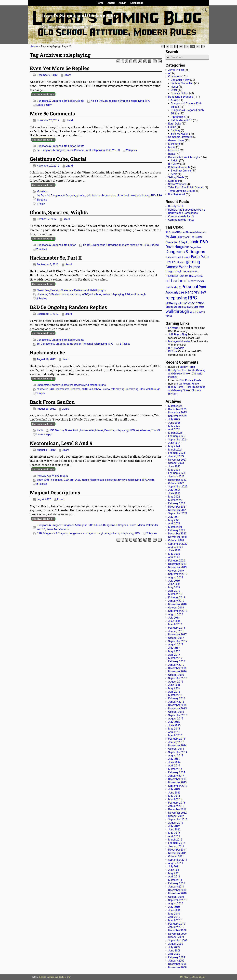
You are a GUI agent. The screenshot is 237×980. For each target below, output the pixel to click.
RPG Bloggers (176, 348)
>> (203, 47)
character (42, 294)
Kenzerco (75, 294)
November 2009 (177, 934)
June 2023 (174, 466)
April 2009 (174, 954)
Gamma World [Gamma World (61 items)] (177, 267)
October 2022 (176, 483)
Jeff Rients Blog (178, 334)
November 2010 (177, 893)
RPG (148, 101)
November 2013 (177, 782)
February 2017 (177, 661)
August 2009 (176, 944)
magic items (112, 533)
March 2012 (175, 840)
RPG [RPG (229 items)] (193, 298)
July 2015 (174, 722)
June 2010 (174, 910)
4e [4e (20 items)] (167, 232)
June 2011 (174, 870)
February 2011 (177, 883)
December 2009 (177, 930)
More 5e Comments (52, 114)
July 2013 (174, 789)
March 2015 (175, 735)
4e (92, 101)
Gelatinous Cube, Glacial (58, 159)
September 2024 (178, 440)
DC (52, 430)
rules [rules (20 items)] (181, 303)
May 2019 (174, 587)
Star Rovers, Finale (191, 380)
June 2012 (174, 830)
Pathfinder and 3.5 (182, 120)
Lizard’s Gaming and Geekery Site (78, 16)
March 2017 (175, 658)
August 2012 (176, 823)
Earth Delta (137, 3)
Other (174, 90)
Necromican (97, 480)
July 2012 (174, 826)
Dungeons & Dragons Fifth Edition (56, 101)
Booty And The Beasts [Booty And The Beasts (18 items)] (190, 237)
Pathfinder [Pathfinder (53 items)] (196, 281)
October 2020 (176, 540)
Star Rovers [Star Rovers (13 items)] (188, 307)
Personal (79, 150)
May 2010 (174, 914)
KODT (85, 294)
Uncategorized (177, 194)
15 (187, 47)
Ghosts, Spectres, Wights (59, 212)
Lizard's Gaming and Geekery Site (55, 977)
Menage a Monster (179, 341)
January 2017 (176, 665)
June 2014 (174, 762)
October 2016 (176, 675)
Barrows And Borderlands (183, 213)
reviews (123, 480)
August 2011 (176, 863)
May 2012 (174, 833)
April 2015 (174, 732)
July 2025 (174, 419)
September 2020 (178, 544)
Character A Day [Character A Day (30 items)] (176, 242)
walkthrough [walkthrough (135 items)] (177, 311)
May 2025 (174, 426)
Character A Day (180, 80)
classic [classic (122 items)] (193, 242)
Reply (41, 204)
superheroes (143, 430)
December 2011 (177, 850)
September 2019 (178, 574)
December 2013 (177, 779)
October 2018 (176, 608)
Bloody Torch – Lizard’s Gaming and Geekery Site (187, 372)
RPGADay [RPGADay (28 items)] (171, 303)
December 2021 (177, 507)
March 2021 (175, 527)
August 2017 (176, 645)
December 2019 (177, 564)
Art (170, 73)
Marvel (99, 430)
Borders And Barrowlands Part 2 (187, 210)
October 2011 (176, 856)
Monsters (42, 191)
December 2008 (177, 964)
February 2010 (177, 924)
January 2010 (176, 927)
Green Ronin (72, 430)
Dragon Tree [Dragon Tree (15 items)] (196, 247)
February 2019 (177, 598)
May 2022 (174, 497)
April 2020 (174, 557)
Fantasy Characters (62, 290)
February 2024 (177, 453)
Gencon (59, 430)
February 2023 (177, 473)
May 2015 (174, 729)
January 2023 (176, 476)
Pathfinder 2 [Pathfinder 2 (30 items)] (173, 287)
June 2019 (174, 584)
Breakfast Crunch (181, 171)
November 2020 (177, 537)
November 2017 (177, 634)
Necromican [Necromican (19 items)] (196, 276)
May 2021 (174, 520)
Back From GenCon (52, 402)
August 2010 (176, 903)
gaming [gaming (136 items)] (193, 262)
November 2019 (177, 567)
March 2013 (175, 799)
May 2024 (174, 446)
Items (174, 174)
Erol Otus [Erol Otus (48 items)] (172, 262)
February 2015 (177, 739)
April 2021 (174, 523)
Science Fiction (180, 93)
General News (176, 140)
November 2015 (177, 708)
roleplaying (137, 101)
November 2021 (177, 510)
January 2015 (176, 742)
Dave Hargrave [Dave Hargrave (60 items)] (177, 247)
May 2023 (174, 470)
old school (123, 195)
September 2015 (178, 715)
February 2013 (177, 803)
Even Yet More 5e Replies (60, 68)
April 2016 (174, 692)
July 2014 (174, 759)
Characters (43, 290)
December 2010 (177, 890)
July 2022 (174, 490)
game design (74, 344)
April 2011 (174, 877)
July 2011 (174, 866)
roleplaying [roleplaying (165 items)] (176, 298)
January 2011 (176, 887)
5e (96, 101)
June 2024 (174, 443)
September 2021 (178, 513)
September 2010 (178, 900)
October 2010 (176, 897)
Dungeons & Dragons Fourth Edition (124, 525)
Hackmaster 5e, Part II (56, 258)
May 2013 (174, 796)
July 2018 (174, 618)
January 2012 (176, 846)
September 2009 (178, 941)
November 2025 (177, 412)
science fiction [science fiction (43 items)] (194, 303)
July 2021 (174, 517)
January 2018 (176, 631)
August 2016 (176, 682)
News (70, 150)
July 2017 (174, 648)
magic (85, 480)
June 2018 (174, 621)
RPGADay (174, 164)
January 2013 (176, 806)
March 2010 (175, 920)
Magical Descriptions (55, 492)
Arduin (122, 3)
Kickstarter (174, 144)
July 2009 (174, 947)
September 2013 (178, 786)
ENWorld (173, 328)
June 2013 (174, 793)
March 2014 (175, 769)
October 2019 (176, 571)
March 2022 (175, 500)
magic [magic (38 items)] (170, 271)
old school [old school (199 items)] (177, 281)
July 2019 (174, 581)
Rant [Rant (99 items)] (189, 292)
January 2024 (176, 456)
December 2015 (177, 705)
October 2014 (176, 749)
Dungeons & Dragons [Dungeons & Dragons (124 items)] (185, 252)
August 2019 (176, 577)
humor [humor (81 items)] (195, 267)
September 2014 (178, 752)
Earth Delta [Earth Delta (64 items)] (200, 257)
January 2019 (176, 601)
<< (163, 47)
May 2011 (174, 873)
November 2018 (177, 604)
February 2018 (177, 628)
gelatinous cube (96, 195)
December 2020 (177, 534)
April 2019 (174, 591)
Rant (88, 150)
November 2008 (177, 967)
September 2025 (178, 416)
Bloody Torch (176, 206)
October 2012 (176, 816)
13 (135, 61)
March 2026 (175, 406)
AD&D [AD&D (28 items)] (179, 232)
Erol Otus (75, 480)
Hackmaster (62, 294)
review (106, 294)
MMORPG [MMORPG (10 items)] (194, 272)
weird (151, 480)
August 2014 (176, 755)
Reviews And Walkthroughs (90, 290)
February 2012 (177, 843)
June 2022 (174, 493)
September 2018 (178, 611)
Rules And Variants (58, 529)
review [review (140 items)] (200, 292)
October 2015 (176, 712)
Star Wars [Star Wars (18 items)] (199, 307)
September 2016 (178, 678)
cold (47, 195)
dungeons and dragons (82, 533)
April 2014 (174, 766)
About (111, 3)
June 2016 (174, 685)
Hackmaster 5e (47, 352)
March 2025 (175, 433)
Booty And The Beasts (50, 480)
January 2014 (176, 776)
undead (154, 245)
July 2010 (174, 907)
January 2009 (176, 961)
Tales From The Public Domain (186, 187)
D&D (101, 101)
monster (111, 195)
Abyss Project (176, 70)
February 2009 (177, 957)
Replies (132, 150)
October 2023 (176, 463)
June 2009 (174, 951)
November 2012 (177, 813)
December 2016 (177, 668)
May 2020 (174, 554)
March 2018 (175, 624)
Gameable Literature (180, 137)
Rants (81, 101)
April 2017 (174, 655)
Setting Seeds (176, 177)
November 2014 (177, 745)
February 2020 (177, 561)
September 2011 (178, 860)
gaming (81, 195)
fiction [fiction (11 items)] (182, 263)
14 (181, 47)
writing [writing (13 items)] (169, 316)
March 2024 (175, 450)
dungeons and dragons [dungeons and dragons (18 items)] (178, 257)
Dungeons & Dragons (118, 101)
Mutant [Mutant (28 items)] (184, 276)
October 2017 (176, 638)
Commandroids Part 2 (181, 220)
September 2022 (178, 487)
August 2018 (176, 614)
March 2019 (175, 594)
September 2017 (178, 641)
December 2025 (177, 409)
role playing (118, 389)
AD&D (174, 100)
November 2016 (177, 671)
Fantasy (176, 130)
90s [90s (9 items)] (173, 232)
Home (100, 3)
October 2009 (176, 937)
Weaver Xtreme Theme (195, 977)
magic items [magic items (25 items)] (182, 271)
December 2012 (177, 809)
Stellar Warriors (177, 184)
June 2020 (174, 550)
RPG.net (173, 351)
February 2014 (177, 772)
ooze (133, 195)
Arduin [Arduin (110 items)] (171, 236)
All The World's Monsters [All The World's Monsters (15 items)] (195, 232)
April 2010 (174, 917)
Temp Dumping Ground (182, 191)
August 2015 (176, 719)
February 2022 (177, 503)
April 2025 (174, 429)
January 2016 (176, 702)
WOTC (116, 150)
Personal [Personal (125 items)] (190, 287)
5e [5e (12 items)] (170, 232)
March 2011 (175, 880)
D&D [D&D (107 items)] (204, 242)
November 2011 (177, 853)
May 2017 (174, 651)
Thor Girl (156, 430)
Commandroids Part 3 (181, 216)
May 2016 (174, 688)
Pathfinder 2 (178, 117)
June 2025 (174, 423)
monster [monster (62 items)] (172, 276)
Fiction (172, 127)
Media (172, 147)
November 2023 (177, 460)
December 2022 (177, 480)
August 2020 (176, 547)
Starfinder (174, 181)
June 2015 (174, 725)
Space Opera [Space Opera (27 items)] (174, 307)
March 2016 (175, 695)
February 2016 (177, 698)
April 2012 (174, 836)
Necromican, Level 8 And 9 (61, 443)
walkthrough (138, 294)
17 (198, 47)
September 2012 (178, 819)
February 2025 (177, 436)
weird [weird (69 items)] (194, 311)
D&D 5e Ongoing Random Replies (68, 307)
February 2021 (177, 530)
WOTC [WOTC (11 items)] (202, 312)
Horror (174, 87)
